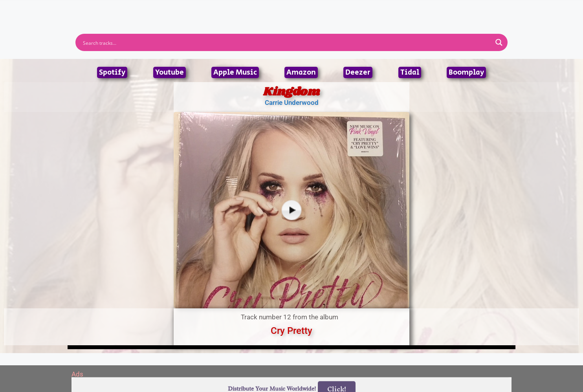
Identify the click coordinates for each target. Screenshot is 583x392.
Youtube (170, 72)
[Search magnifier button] (499, 42)
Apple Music (235, 72)
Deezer (358, 72)
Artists (220, 9)
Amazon (301, 72)
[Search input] (286, 42)
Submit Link (337, 9)
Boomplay (466, 72)
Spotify (112, 72)
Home (186, 9)
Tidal (410, 72)
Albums (257, 9)
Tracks (294, 9)
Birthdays (388, 9)
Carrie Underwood (292, 103)
